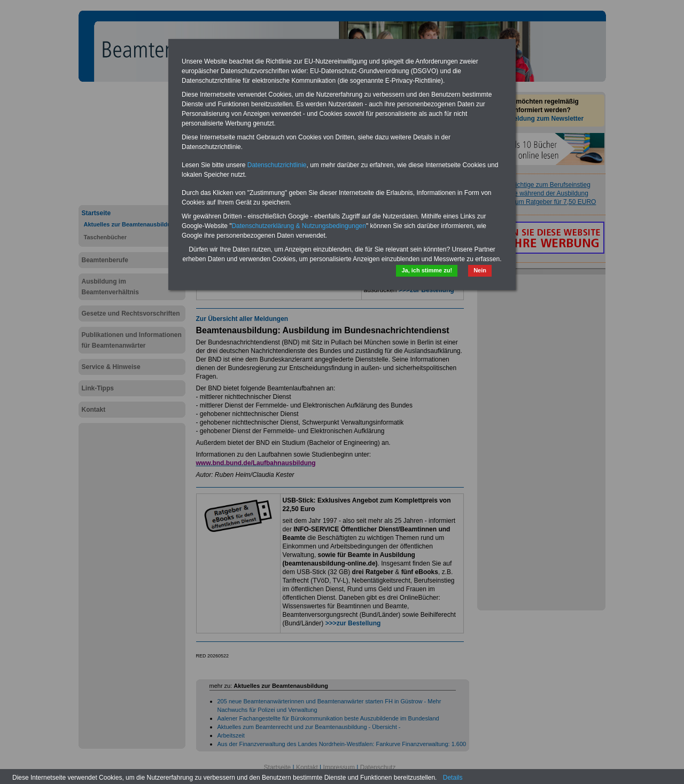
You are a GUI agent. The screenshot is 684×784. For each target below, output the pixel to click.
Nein (480, 270)
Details (453, 778)
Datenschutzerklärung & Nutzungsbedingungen (299, 226)
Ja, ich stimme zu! (427, 270)
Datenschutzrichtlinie (277, 165)
